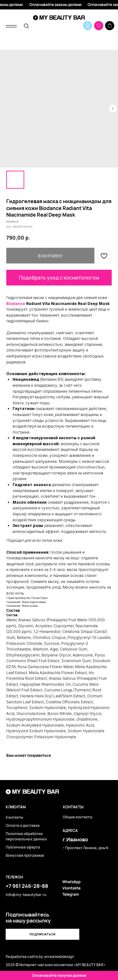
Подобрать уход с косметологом (59, 278)
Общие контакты (78, 817)
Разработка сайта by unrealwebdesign (40, 957)
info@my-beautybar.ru (26, 895)
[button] (42, 934)
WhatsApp (71, 882)
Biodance (16, 304)
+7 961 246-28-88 (27, 886)
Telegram (71, 894)
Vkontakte (71, 888)
